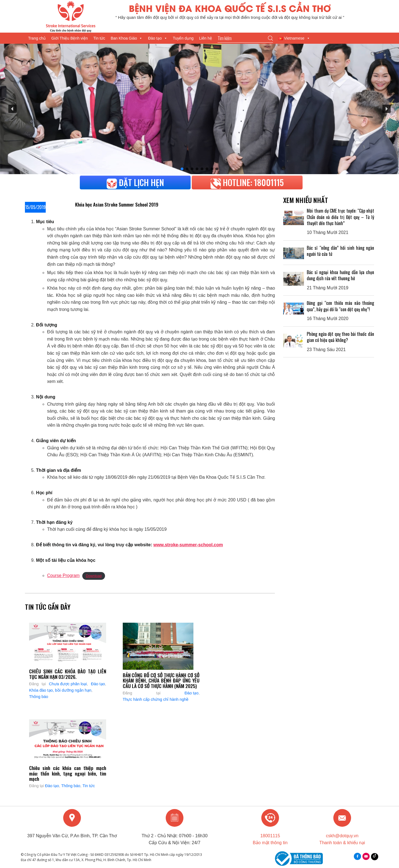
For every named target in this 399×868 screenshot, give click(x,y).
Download (94, 576)
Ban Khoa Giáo (126, 38)
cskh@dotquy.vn (342, 836)
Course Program (63, 575)
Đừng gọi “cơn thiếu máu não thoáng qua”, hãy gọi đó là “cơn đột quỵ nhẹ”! (340, 306)
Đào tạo (158, 38)
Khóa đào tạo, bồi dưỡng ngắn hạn (60, 690)
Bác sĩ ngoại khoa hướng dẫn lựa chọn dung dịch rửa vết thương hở (340, 275)
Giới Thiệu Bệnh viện (70, 38)
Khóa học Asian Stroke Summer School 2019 (117, 204)
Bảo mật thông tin (270, 843)
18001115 (270, 836)
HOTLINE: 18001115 (247, 182)
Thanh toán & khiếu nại (342, 843)
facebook (357, 856)
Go (270, 38)
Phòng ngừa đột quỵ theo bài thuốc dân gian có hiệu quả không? (340, 337)
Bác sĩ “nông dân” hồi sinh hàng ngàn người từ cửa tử (340, 251)
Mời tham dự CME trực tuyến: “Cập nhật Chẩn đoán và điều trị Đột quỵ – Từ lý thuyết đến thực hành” (340, 217)
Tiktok (375, 855)
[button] (12, 109)
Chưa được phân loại (68, 684)
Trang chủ (37, 38)
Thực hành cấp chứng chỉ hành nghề (156, 699)
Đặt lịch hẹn (135, 182)
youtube (366, 856)
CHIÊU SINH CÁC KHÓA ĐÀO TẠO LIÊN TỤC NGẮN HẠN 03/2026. (68, 674)
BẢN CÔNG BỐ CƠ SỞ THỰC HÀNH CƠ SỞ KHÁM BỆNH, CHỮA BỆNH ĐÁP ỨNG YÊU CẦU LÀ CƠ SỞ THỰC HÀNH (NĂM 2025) (161, 680)
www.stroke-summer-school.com (188, 545)
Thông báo (39, 697)
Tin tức (99, 38)
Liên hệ (206, 38)
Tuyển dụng (183, 38)
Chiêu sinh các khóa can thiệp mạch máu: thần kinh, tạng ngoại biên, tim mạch (68, 773)
